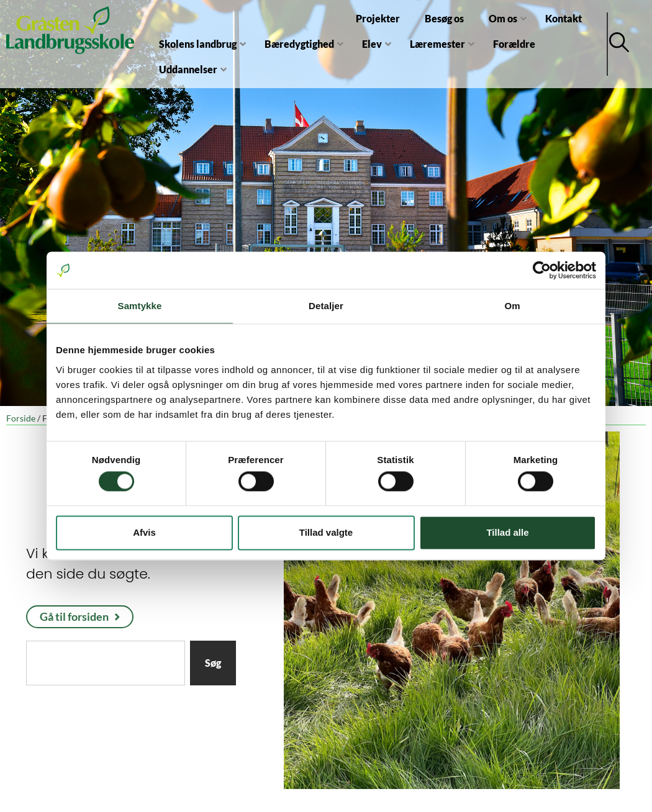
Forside (21, 418)
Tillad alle (507, 532)
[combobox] (106, 663)
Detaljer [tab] (326, 306)
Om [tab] (512, 306)
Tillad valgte (326, 532)
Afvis (144, 532)
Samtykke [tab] (140, 306)
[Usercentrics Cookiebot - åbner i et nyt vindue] (542, 270)
